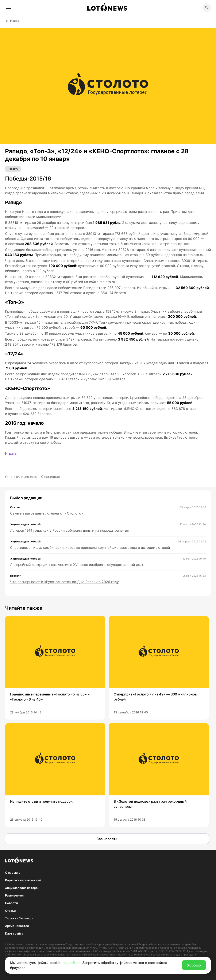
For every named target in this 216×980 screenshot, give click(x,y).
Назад (12, 21)
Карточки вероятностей (23, 880)
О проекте (13, 873)
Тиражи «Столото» (19, 918)
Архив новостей (17, 926)
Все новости (107, 839)
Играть (11, 453)
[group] (55, 668)
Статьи (10, 911)
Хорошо (194, 965)
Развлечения (14, 895)
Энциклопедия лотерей (22, 888)
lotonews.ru (18, 944)
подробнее (71, 963)
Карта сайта (14, 933)
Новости (13, 169)
